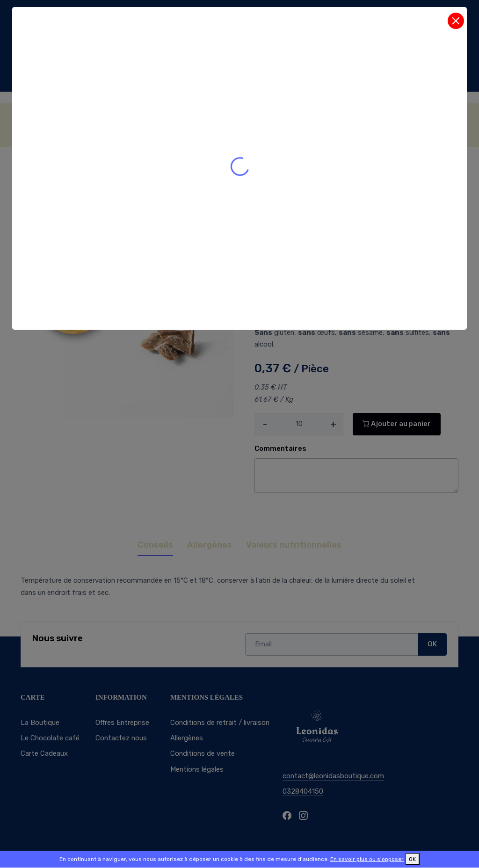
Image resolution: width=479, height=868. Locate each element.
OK (412, 859)
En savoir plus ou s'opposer (367, 859)
